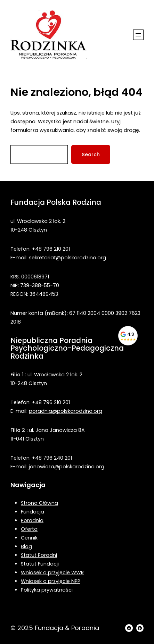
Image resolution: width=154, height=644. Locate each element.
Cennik (29, 538)
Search (91, 154)
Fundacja (33, 512)
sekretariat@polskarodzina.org (67, 258)
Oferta (29, 529)
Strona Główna (39, 503)
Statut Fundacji (40, 564)
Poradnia (32, 520)
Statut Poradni (39, 555)
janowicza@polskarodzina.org (67, 467)
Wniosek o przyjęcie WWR (52, 572)
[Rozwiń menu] (138, 35)
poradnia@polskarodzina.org (66, 411)
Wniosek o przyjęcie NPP (51, 581)
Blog (26, 546)
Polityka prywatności (47, 590)
